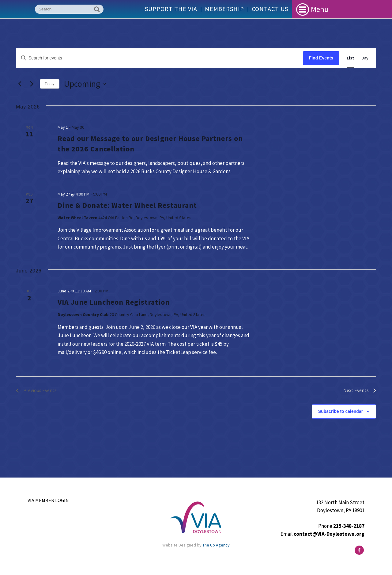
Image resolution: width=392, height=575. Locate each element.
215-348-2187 (349, 526)
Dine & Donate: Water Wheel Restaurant (127, 205)
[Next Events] (32, 84)
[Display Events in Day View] (365, 58)
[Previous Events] (20, 84)
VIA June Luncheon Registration (114, 302)
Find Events (321, 58)
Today (50, 84)
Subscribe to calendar (341, 411)
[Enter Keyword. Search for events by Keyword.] (160, 58)
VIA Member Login (48, 500)
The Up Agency (216, 545)
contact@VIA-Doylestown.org (329, 534)
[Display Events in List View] (351, 58)
